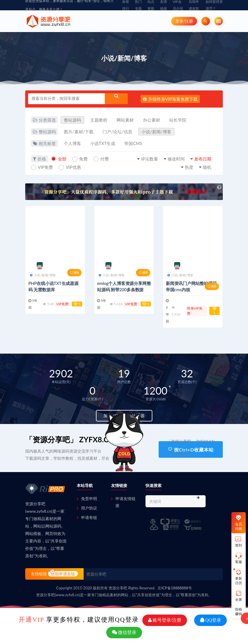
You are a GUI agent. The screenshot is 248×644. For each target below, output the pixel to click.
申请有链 (89, 517)
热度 (189, 167)
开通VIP (31, 620)
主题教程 (99, 120)
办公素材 (151, 120)
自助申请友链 (63, 574)
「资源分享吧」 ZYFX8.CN (70, 439)
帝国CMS (133, 143)
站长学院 (178, 120)
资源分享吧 (96, 574)
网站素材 (125, 120)
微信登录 (124, 632)
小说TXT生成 (103, 143)
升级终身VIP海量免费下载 (170, 99)
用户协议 (89, 508)
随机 (207, 167)
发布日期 (203, 159)
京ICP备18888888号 (175, 588)
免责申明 (89, 499)
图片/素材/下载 (79, 132)
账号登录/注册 (165, 620)
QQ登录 (210, 620)
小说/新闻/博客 (156, 132)
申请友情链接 (125, 502)
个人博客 (72, 143)
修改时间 (176, 159)
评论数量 (149, 159)
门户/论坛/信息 (117, 132)
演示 (74, 273)
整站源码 (72, 120)
